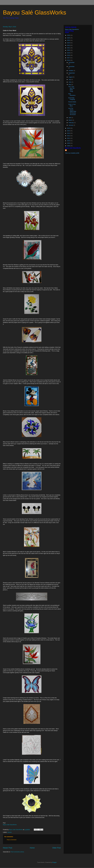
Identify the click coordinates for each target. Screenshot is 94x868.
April (70, 118)
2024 (69, 40)
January (71, 125)
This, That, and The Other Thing (71, 89)
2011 (69, 138)
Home (32, 848)
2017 (69, 58)
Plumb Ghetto (72, 102)
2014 (69, 131)
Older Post (56, 848)
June (70, 82)
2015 (69, 128)
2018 (69, 55)
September (72, 73)
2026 (69, 35)
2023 (69, 43)
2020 (69, 50)
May (70, 85)
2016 (69, 60)
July (70, 79)
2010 (69, 141)
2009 (69, 143)
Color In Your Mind (72, 105)
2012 (69, 136)
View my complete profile (72, 153)
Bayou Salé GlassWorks (35, 12)
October (71, 71)
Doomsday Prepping (72, 99)
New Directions (72, 95)
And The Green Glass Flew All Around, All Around (72, 111)
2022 (69, 45)
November (72, 66)
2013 (69, 133)
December (72, 62)
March (71, 120)
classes (10, 832)
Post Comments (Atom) (17, 852)
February (71, 123)
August (71, 77)
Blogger (54, 862)
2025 (69, 38)
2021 (69, 48)
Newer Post (8, 848)
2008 (69, 146)
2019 (69, 53)
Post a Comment (12, 840)
